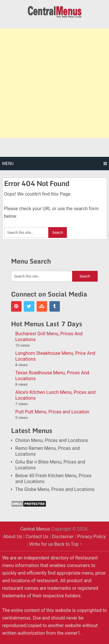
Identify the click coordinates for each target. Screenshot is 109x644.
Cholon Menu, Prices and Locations (52, 440)
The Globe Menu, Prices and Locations (55, 489)
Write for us (41, 544)
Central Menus (35, 529)
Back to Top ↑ (68, 544)
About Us (13, 537)
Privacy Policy (92, 537)
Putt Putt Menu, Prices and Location (52, 412)
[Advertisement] (54, 83)
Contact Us (37, 537)
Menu (8, 164)
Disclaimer (63, 537)
